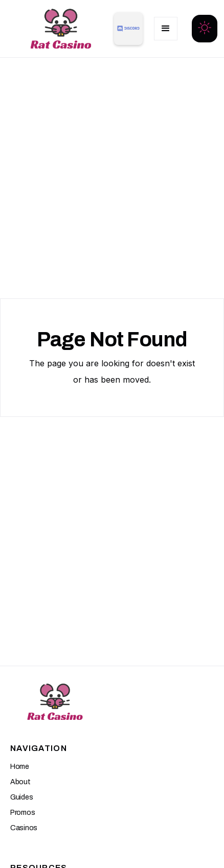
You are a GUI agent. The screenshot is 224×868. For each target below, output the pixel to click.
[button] (166, 29)
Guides (21, 797)
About (20, 782)
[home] (58, 29)
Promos (23, 813)
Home (20, 767)
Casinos (24, 828)
